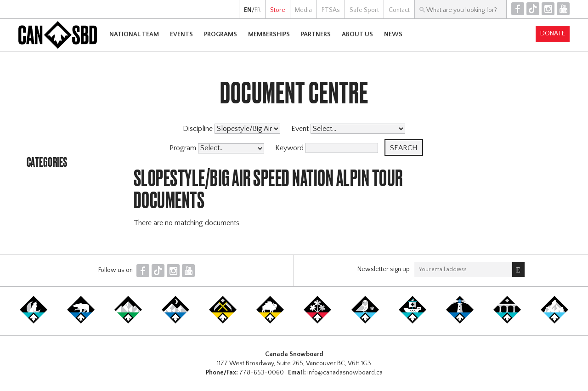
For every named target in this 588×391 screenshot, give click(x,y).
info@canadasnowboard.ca (345, 373)
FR (257, 10)
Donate (553, 34)
